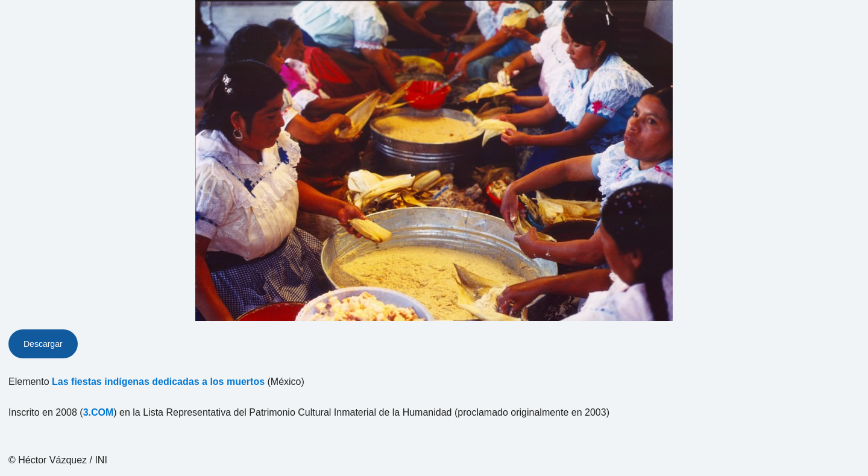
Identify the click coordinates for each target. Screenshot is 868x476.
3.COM (99, 412)
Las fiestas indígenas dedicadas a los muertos (158, 382)
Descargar (43, 344)
